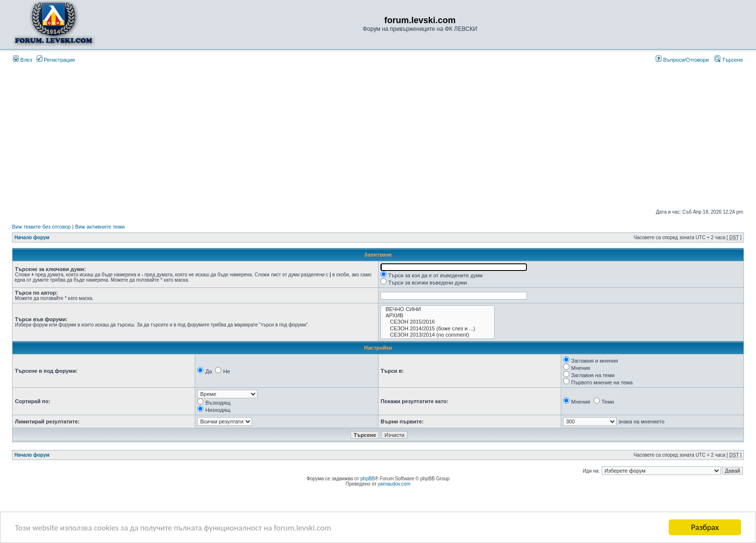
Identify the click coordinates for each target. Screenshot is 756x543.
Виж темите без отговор (41, 227)
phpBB (368, 479)
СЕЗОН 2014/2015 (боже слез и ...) (438, 329)
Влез (23, 60)
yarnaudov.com (394, 484)
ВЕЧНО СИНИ (438, 309)
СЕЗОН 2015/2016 (438, 322)
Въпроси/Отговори (682, 60)
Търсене (729, 60)
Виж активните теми (100, 227)
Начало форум (32, 238)
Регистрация (56, 60)
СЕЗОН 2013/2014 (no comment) (438, 335)
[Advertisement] (378, 136)
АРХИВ (438, 316)
